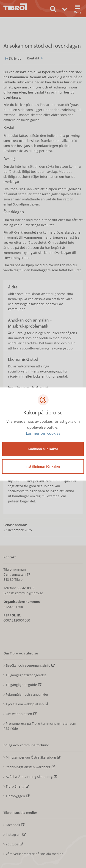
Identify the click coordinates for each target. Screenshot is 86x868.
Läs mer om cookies (43, 433)
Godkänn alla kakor (43, 449)
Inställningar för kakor (43, 466)
